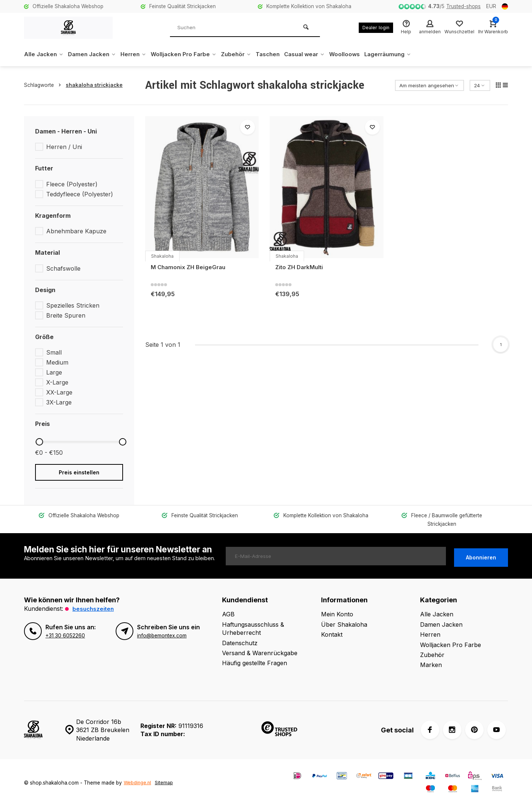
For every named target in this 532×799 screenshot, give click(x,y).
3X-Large (59, 402)
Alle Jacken (45, 54)
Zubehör (246, 54)
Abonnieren (481, 548)
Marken (431, 657)
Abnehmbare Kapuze (76, 231)
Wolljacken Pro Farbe (191, 54)
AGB (228, 606)
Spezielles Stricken (73, 305)
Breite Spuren (66, 315)
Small (54, 352)
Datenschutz (240, 634)
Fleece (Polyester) (72, 184)
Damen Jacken (95, 54)
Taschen (279, 54)
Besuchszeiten (94, 600)
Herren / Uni (64, 147)
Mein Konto (337, 606)
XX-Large (59, 392)
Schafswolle (63, 268)
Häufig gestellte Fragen (255, 655)
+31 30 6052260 (65, 627)
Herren (138, 54)
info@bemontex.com (161, 627)
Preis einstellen (79, 472)
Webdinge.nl (138, 775)
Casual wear (318, 54)
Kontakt (332, 626)
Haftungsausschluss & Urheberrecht (253, 620)
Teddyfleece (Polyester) (80, 194)
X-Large (57, 382)
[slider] (39, 442)
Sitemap (165, 775)
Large (54, 372)
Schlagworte (44, 85)
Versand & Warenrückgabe (260, 645)
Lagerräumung (405, 54)
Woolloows (360, 54)
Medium (57, 362)
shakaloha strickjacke (94, 85)
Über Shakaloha (344, 616)
